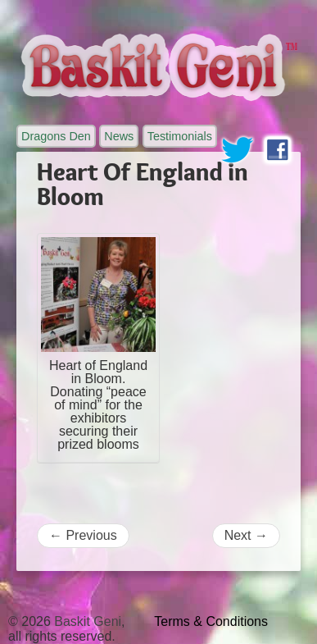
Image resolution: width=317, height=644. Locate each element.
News (119, 136)
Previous (83, 535)
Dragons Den (56, 136)
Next (246, 535)
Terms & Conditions (211, 621)
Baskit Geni (88, 621)
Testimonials (180, 136)
